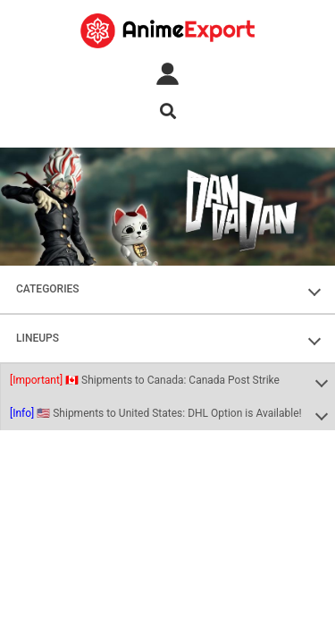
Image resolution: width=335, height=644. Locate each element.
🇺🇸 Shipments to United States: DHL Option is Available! (156, 413)
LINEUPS (38, 338)
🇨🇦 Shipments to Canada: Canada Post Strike (145, 380)
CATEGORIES (48, 289)
